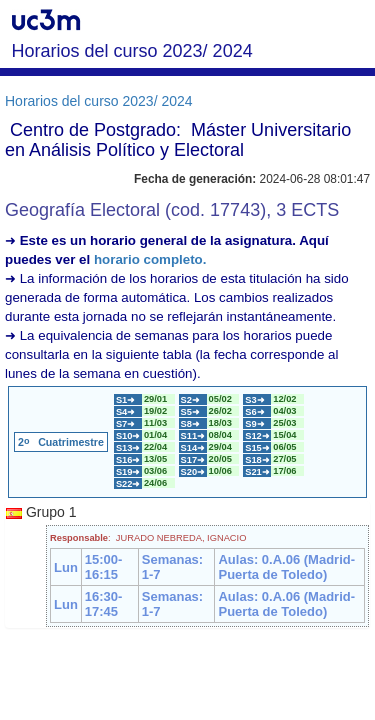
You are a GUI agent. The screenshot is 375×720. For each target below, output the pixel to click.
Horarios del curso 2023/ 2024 (99, 101)
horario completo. (150, 259)
